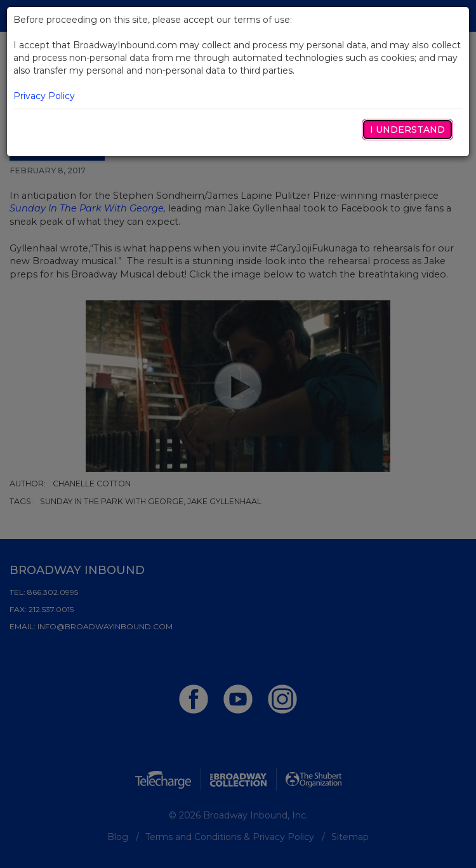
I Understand (407, 130)
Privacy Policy (44, 96)
